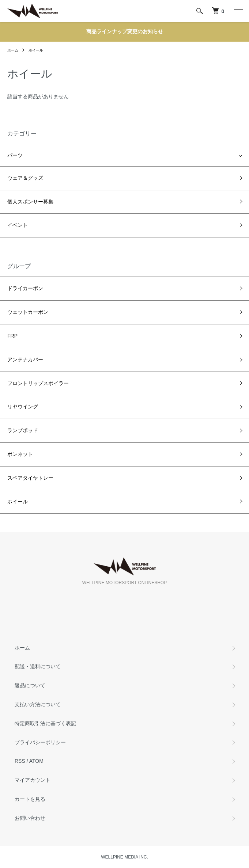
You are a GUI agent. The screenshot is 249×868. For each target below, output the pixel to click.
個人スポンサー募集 (30, 202)
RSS (20, 761)
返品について (30, 685)
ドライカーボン (25, 288)
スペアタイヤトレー (30, 478)
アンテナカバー (25, 359)
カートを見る (30, 799)
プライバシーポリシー (40, 742)
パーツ (15, 155)
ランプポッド (23, 430)
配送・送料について (38, 666)
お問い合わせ (30, 818)
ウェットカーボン (28, 312)
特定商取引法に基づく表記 (45, 723)
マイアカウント (33, 780)
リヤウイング (23, 407)
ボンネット (20, 454)
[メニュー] (238, 11)
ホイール (36, 50)
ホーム (13, 50)
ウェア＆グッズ (25, 178)
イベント (18, 225)
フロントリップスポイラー (38, 383)
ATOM (36, 761)
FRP (12, 336)
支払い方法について (38, 704)
